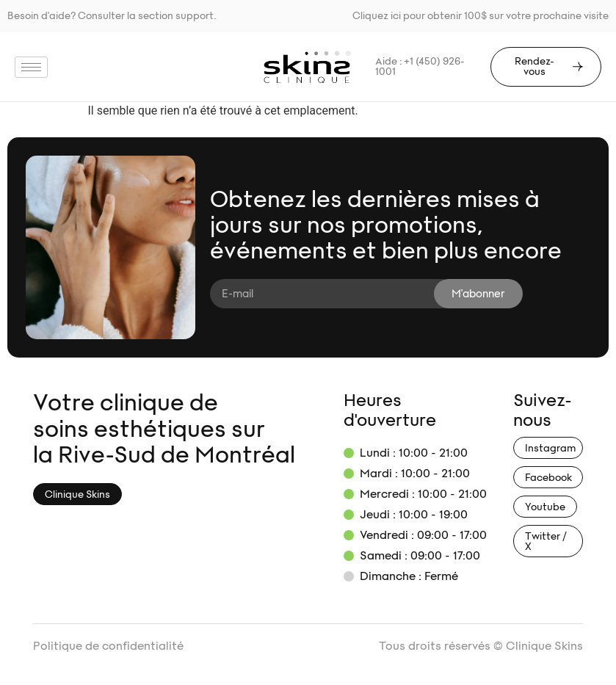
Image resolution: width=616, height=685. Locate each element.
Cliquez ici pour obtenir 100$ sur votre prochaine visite (481, 16)
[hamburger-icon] (31, 67)
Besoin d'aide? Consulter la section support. (112, 16)
